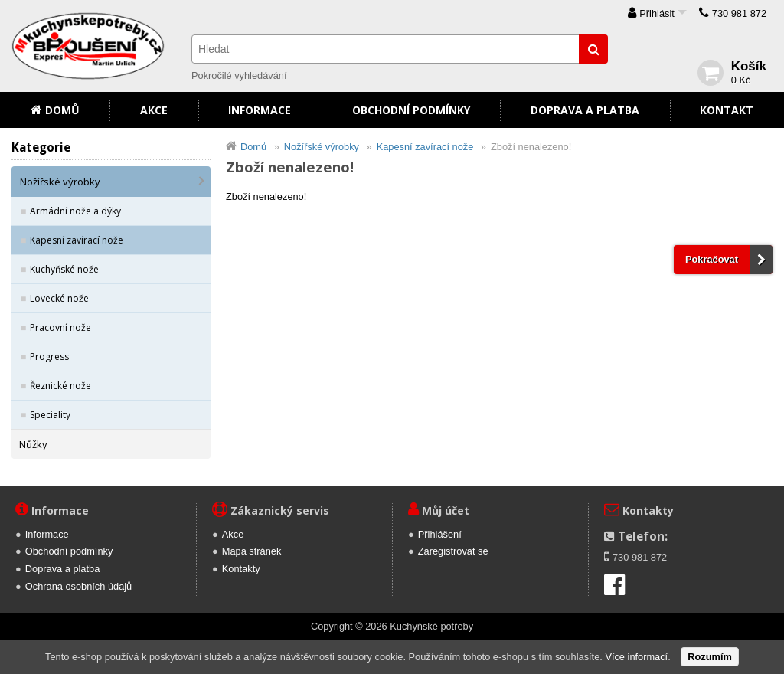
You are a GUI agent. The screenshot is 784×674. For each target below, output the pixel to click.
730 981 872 (739, 13)
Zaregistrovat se (453, 551)
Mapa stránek (252, 551)
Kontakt (727, 110)
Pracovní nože (60, 327)
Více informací (636, 657)
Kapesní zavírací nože (77, 240)
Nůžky (33, 444)
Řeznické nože (60, 386)
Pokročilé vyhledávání (239, 75)
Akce (154, 110)
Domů (62, 110)
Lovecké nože (59, 298)
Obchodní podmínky (411, 110)
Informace (260, 110)
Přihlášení (440, 534)
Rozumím (710, 657)
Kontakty (241, 569)
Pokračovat (712, 259)
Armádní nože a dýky (75, 211)
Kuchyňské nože (64, 269)
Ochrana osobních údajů (78, 586)
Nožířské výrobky (60, 182)
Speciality (50, 415)
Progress (49, 357)
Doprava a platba (585, 110)
